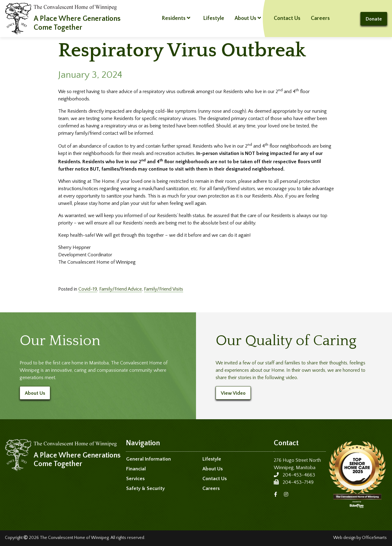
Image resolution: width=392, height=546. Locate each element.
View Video (233, 393)
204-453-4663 (299, 475)
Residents (176, 18)
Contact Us (287, 18)
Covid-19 (88, 289)
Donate (374, 19)
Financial (136, 469)
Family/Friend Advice (121, 289)
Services (135, 479)
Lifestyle (214, 18)
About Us (248, 18)
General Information (149, 459)
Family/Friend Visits (164, 289)
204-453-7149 (298, 482)
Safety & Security (145, 488)
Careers (320, 18)
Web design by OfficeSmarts (360, 538)
